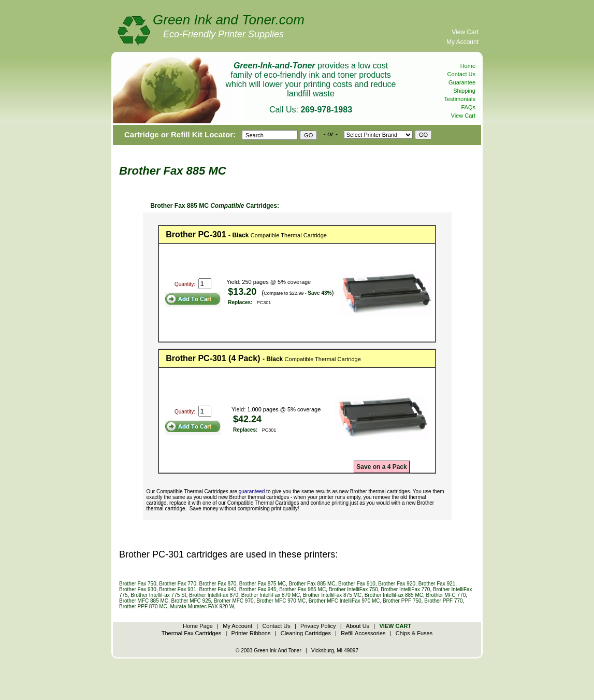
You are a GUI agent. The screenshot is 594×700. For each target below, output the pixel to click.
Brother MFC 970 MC (281, 601)
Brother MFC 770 (446, 595)
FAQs (468, 107)
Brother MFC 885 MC (144, 601)
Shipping (464, 91)
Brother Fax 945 (258, 589)
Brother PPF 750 (402, 601)
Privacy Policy (318, 626)
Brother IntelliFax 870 (214, 595)
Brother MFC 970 (234, 601)
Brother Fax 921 (437, 584)
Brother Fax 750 (138, 584)
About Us (358, 626)
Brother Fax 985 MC (302, 589)
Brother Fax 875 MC (263, 584)
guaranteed (252, 491)
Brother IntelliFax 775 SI (158, 595)
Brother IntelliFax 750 (353, 589)
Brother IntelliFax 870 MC (271, 595)
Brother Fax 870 (218, 584)
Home (468, 66)
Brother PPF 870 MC (143, 606)
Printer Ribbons (251, 633)
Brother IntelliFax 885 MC (394, 595)
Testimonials (460, 99)
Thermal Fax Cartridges (192, 633)
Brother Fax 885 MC (312, 584)
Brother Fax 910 (357, 584)
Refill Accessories (363, 633)
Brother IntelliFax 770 (405, 589)
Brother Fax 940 (218, 589)
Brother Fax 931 (178, 589)
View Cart (465, 32)
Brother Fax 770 (178, 584)
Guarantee (462, 82)
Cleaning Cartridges (306, 633)
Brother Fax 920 (397, 584)
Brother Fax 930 (138, 589)
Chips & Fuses (414, 633)
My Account (462, 42)
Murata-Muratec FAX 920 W (202, 606)
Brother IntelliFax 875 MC (332, 595)
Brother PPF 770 (443, 601)
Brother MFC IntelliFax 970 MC (344, 601)
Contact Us (461, 74)
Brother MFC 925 (191, 601)
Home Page (198, 626)
